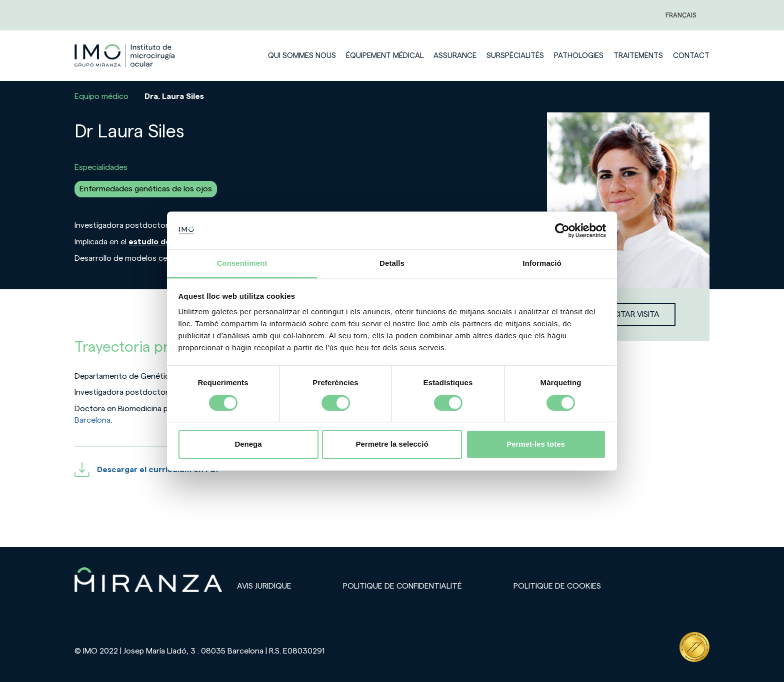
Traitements (638, 56)
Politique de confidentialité (402, 586)
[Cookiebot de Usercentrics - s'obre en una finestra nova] (562, 230)
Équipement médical (385, 56)
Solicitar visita (628, 314)
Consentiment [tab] (242, 264)
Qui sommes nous (302, 56)
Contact (691, 56)
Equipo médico (101, 96)
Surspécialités (515, 56)
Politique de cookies (557, 586)
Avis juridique (264, 586)
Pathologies (579, 56)
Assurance (455, 56)
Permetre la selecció (392, 444)
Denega (248, 444)
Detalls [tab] (392, 264)
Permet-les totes (536, 444)
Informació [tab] (542, 264)
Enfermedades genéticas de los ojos (146, 189)
